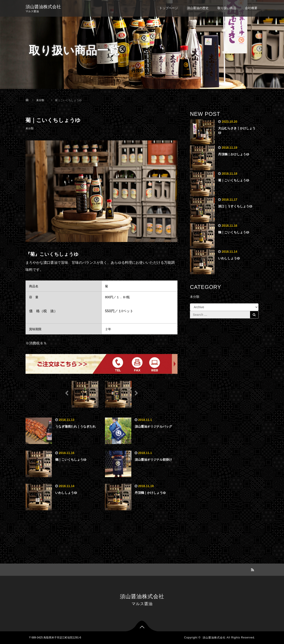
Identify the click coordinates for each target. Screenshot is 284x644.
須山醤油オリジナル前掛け (153, 460)
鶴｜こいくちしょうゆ (71, 460)
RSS (252, 569)
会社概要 (251, 8)
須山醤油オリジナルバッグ (153, 426)
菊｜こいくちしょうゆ (234, 180)
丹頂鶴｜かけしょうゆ (150, 493)
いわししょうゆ (66, 493)
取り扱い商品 (227, 8)
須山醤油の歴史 (198, 8)
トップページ (169, 8)
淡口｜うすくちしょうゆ (235, 206)
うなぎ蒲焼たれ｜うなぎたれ (75, 426)
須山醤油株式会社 (43, 7)
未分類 (30, 128)
